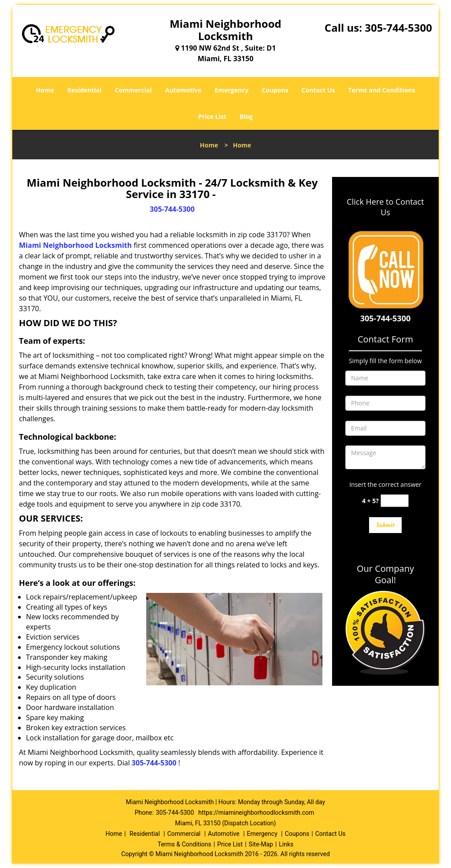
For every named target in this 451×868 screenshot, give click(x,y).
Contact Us (318, 90)
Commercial (133, 90)
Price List (212, 116)
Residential (85, 90)
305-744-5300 (398, 28)
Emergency (231, 90)
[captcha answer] (395, 501)
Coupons (275, 90)
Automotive (183, 90)
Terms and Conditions (381, 90)
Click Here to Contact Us (385, 207)
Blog (246, 116)
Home (45, 90)
